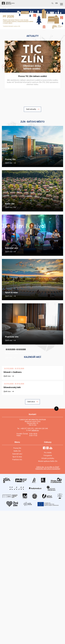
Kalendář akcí (17, 454)
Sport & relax (17, 457)
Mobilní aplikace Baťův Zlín (48, 461)
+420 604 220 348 (41, 428)
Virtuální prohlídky (48, 458)
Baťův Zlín (17, 451)
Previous (3, 65)
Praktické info (17, 460)
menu (61, 4)
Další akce (33, 402)
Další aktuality (33, 109)
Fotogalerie (48, 455)
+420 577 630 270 (27, 428)
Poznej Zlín (17, 448)
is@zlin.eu (35, 430)
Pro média (48, 453)
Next (59, 65)
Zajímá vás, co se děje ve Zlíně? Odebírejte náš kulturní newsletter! (48, 468)
